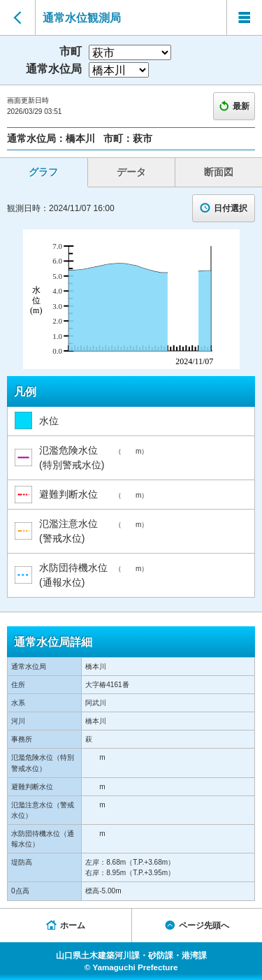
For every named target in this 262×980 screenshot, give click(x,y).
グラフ (43, 172)
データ (131, 172)
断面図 (219, 172)
